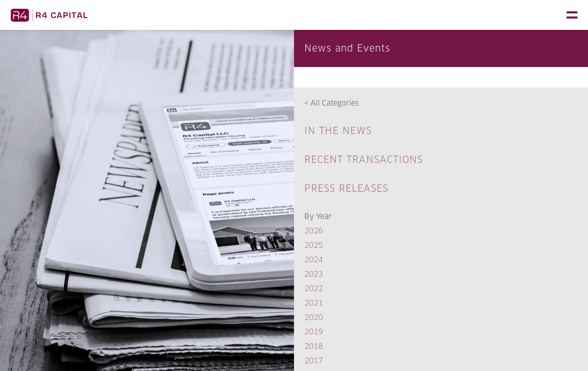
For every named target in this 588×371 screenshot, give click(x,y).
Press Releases (346, 188)
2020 (314, 317)
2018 (314, 346)
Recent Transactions (364, 159)
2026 (314, 231)
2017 (314, 360)
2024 (314, 259)
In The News (338, 131)
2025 (314, 245)
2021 (314, 303)
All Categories (332, 103)
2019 (314, 332)
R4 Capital (49, 15)
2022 (314, 288)
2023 (314, 274)
